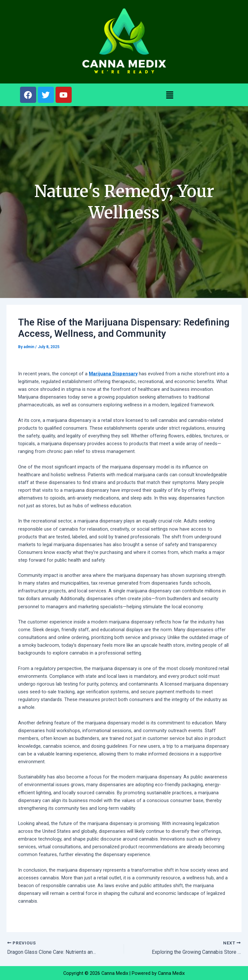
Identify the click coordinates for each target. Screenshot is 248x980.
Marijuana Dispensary (113, 374)
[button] (170, 95)
